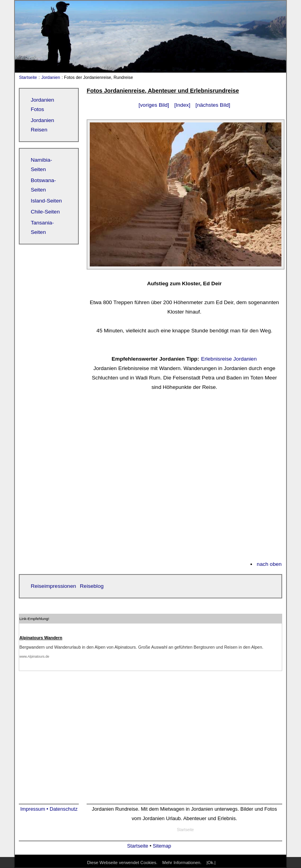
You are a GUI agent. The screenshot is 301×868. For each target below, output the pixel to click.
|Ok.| (211, 863)
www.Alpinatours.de (34, 656)
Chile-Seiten (45, 212)
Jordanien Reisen (42, 125)
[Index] (182, 105)
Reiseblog (92, 586)
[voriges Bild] (154, 105)
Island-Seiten (46, 201)
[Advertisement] (184, 480)
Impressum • (35, 809)
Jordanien (51, 77)
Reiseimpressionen (53, 586)
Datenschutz (64, 809)
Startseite (26, 77)
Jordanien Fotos (42, 105)
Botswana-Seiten (43, 185)
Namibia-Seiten (41, 165)
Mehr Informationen (181, 863)
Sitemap (162, 846)
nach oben (269, 564)
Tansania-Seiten (42, 227)
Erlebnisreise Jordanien (229, 359)
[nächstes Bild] (213, 105)
